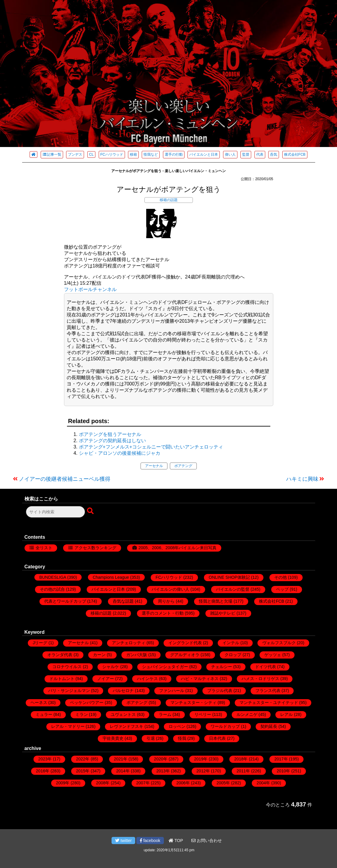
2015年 (83, 771)
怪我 (182, 738)
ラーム (165, 714)
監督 (246, 154)
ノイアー (106, 679)
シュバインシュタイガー (165, 667)
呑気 (274, 154)
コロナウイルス (67, 667)
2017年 (281, 759)
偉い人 (230, 154)
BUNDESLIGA (52, 577)
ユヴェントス (123, 714)
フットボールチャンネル (90, 289)
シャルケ (111, 667)
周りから (166, 601)
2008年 (103, 783)
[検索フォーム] (55, 512)
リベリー (203, 714)
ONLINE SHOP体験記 (229, 577)
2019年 (201, 759)
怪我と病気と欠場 (216, 601)
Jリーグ (40, 643)
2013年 (163, 771)
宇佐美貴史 (113, 738)
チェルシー (222, 667)
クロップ (233, 655)
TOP (176, 841)
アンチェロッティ (129, 643)
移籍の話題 (169, 200)
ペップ (282, 589)
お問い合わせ (207, 841)
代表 (260, 154)
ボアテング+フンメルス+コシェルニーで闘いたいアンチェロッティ (151, 447)
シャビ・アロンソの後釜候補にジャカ (120, 453)
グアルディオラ (185, 655)
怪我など (151, 154)
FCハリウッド (112, 154)
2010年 (283, 771)
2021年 (121, 759)
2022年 (83, 759)
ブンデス (75, 154)
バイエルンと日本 (204, 154)
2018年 (241, 759)
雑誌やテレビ (223, 613)
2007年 (143, 783)
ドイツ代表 (266, 667)
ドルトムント (62, 679)
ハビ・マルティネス (200, 679)
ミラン (82, 714)
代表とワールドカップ (65, 601)
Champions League (111, 577)
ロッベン (177, 726)
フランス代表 (268, 691)
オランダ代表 (60, 655)
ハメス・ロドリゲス (260, 679)
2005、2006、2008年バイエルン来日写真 (177, 548)
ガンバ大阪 (137, 655)
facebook (150, 841)
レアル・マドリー (68, 726)
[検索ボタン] (91, 511)
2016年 (43, 771)
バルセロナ (123, 691)
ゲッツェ (273, 655)
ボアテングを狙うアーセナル (110, 434)
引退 (151, 738)
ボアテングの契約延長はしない (112, 441)
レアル (286, 714)
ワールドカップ (225, 726)
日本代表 (217, 738)
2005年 (223, 783)
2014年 (123, 771)
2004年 (263, 783)
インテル (231, 643)
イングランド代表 (185, 643)
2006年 (183, 783)
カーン (99, 655)
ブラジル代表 (220, 691)
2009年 (63, 783)
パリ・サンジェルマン (69, 691)
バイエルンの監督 (233, 589)
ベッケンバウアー (87, 702)
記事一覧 (52, 154)
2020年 (161, 759)
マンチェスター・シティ (193, 702)
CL (91, 154)
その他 (280, 577)
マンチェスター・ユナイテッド (269, 702)
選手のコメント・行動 (163, 613)
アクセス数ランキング (95, 548)
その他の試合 (52, 589)
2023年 (45, 759)
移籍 (133, 154)
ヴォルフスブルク (279, 643)
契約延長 (269, 726)
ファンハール (172, 691)
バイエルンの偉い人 (170, 589)
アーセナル (154, 466)
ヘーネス (39, 702)
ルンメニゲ (247, 714)
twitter (123, 841)
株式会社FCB (295, 154)
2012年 (203, 771)
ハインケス (147, 679)
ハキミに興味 (302, 479)
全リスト (44, 548)
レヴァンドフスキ (126, 726)
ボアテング (183, 466)
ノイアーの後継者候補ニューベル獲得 (65, 479)
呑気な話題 (123, 601)
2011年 (243, 771)
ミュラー (44, 714)
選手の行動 (174, 154)
